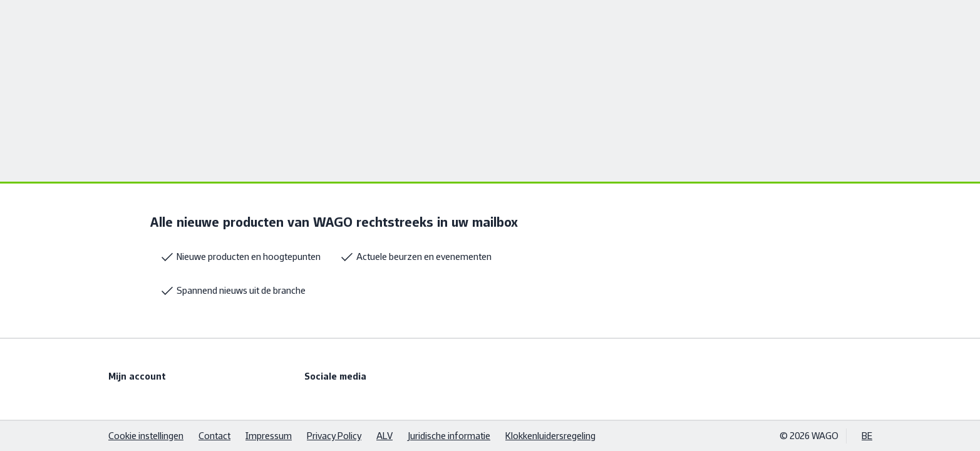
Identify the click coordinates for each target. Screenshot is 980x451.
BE (867, 436)
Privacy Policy (334, 436)
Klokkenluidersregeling (550, 436)
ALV (384, 436)
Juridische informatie (449, 436)
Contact (214, 436)
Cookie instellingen (146, 436)
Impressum (269, 436)
